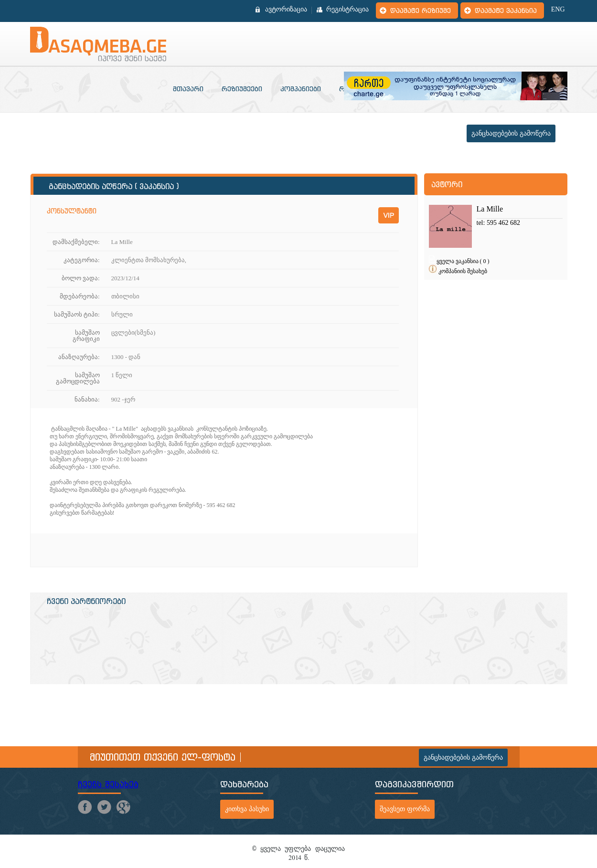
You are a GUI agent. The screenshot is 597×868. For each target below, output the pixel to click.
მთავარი (188, 89)
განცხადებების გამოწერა (511, 133)
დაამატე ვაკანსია (506, 11)
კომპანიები (301, 89)
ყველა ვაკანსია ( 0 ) (463, 261)
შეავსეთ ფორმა (405, 809)
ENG (558, 10)
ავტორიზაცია (286, 10)
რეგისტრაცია (347, 10)
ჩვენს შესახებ (108, 784)
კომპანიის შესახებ (463, 271)
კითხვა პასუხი (247, 809)
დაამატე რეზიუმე (421, 11)
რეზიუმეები (242, 89)
